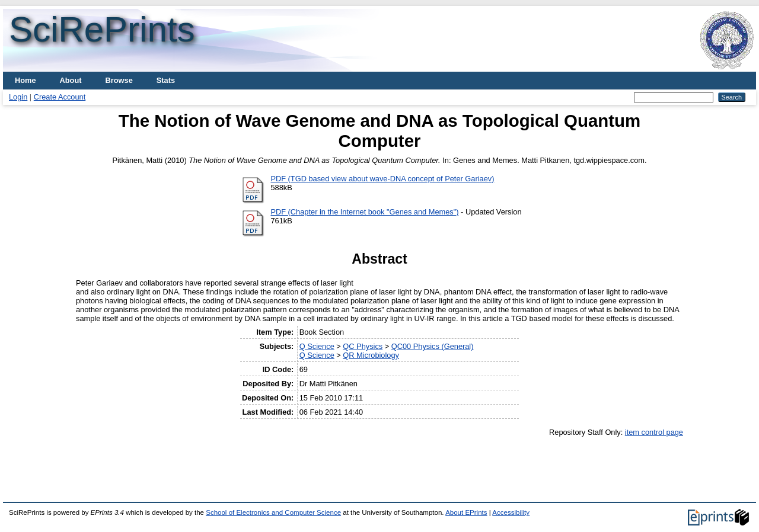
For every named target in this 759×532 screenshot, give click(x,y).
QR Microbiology (371, 355)
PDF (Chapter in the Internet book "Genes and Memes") (364, 212)
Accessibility (511, 512)
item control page (654, 432)
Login (18, 97)
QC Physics (363, 346)
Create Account (60, 97)
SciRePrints (102, 29)
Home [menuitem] (25, 80)
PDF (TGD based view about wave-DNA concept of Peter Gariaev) (382, 179)
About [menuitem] (71, 80)
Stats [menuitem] (166, 80)
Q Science (317, 346)
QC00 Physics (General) (433, 346)
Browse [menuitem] (119, 80)
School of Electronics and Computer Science (273, 512)
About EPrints (466, 512)
